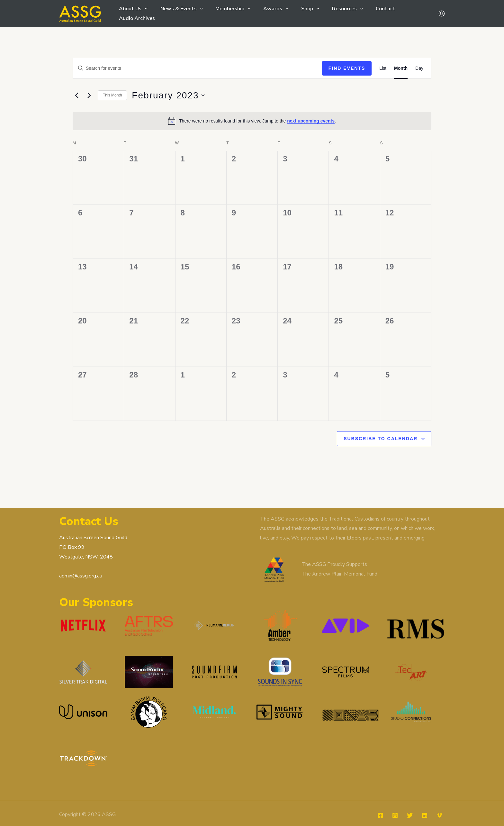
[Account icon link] (442, 14)
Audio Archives (409, 14)
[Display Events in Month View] (401, 68)
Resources (335, 14)
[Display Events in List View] (383, 68)
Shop (300, 14)
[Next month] (89, 95)
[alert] (252, 121)
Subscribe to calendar (381, 439)
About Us (132, 14)
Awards (268, 14)
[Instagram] (395, 803)
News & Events (179, 14)
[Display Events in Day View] (419, 68)
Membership (228, 14)
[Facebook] (380, 803)
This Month (112, 95)
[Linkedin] (425, 803)
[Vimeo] (439, 803)
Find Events (347, 68)
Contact (371, 14)
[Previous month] (76, 95)
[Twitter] (410, 803)
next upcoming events (311, 121)
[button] (144, 14)
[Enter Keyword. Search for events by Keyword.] (198, 68)
